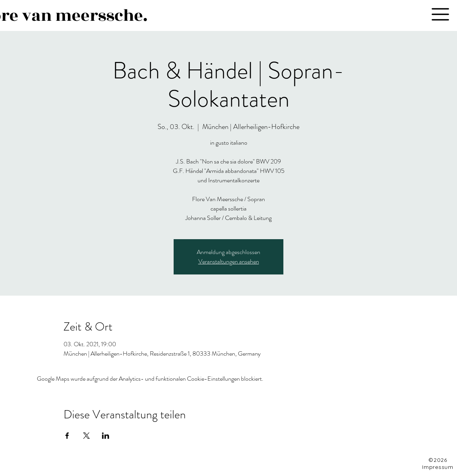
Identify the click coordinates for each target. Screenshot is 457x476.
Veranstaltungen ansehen (229, 261)
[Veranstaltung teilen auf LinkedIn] (106, 436)
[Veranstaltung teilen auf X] (86, 436)
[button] (440, 14)
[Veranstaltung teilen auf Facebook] (67, 436)
